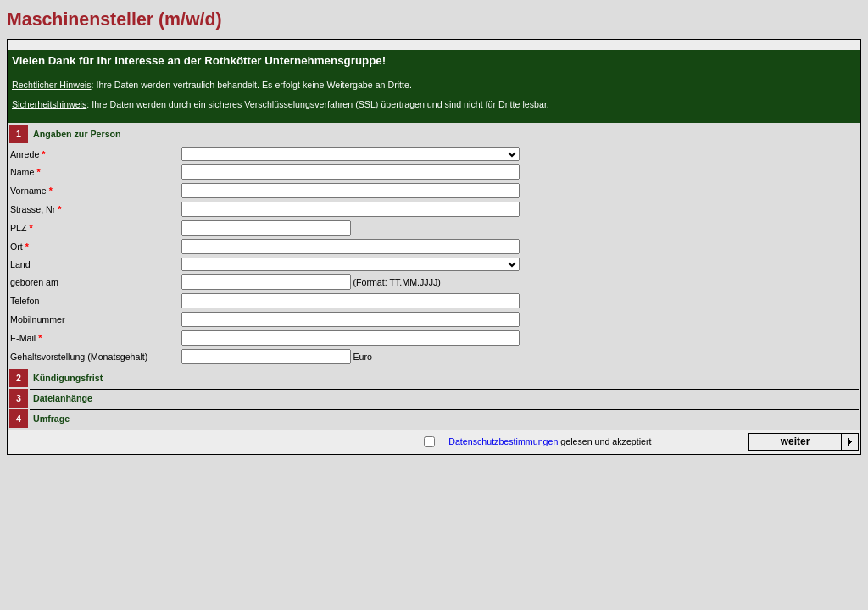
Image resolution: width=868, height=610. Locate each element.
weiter (796, 441)
